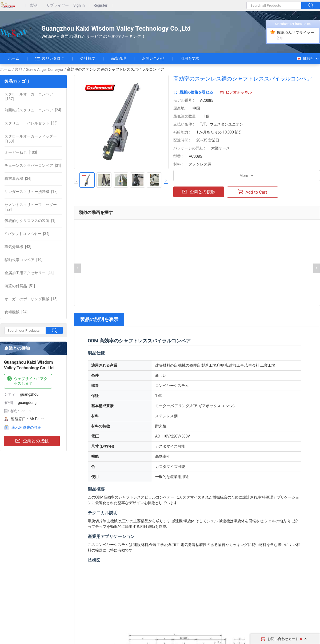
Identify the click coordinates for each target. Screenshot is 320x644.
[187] (29, 96)
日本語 (304, 59)
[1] (30, 221)
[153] (31, 139)
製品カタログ (50, 59)
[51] (20, 286)
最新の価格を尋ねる (196, 92)
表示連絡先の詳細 (26, 427)
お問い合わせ (153, 58)
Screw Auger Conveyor (45, 70)
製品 (34, 5)
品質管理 (119, 58)
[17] (31, 192)
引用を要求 (190, 58)
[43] (18, 247)
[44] (29, 273)
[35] (31, 123)
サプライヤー (58, 5)
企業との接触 (32, 441)
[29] (31, 207)
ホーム (14, 58)
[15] (31, 299)
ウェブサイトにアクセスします (27, 381)
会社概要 (88, 58)
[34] (18, 179)
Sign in (79, 5)
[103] (21, 152)
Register (101, 5)
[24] (33, 110)
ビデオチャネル (239, 92)
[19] (23, 260)
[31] (33, 165)
